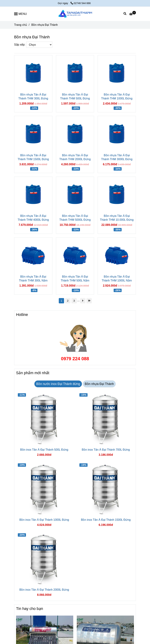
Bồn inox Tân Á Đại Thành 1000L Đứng (44, 520)
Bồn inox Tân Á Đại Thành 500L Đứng (44, 450)
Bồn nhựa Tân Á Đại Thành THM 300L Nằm (33, 279)
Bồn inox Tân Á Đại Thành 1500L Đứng (106, 520)
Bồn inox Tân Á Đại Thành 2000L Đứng (44, 590)
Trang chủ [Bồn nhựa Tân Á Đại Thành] (21, 25)
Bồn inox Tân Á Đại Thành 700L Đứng (106, 450)
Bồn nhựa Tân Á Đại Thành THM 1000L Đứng (117, 97)
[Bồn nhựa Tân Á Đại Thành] (133, 14)
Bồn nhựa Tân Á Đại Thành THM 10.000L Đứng (117, 218)
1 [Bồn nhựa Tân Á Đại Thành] (61, 301)
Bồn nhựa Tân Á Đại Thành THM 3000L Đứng (117, 157)
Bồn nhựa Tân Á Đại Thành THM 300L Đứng (33, 97)
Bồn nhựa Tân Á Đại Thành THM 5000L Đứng (75, 218)
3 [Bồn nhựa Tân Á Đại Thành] (74, 301)
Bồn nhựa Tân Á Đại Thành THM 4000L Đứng (33, 218)
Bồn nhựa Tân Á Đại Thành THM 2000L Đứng (75, 157)
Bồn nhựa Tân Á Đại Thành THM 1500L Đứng (33, 157)
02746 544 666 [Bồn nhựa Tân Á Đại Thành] (81, 3)
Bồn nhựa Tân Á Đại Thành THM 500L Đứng (75, 97)
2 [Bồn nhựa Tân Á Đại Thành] (68, 301)
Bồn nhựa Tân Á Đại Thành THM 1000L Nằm (117, 279)
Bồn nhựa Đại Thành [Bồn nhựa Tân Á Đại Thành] (99, 384)
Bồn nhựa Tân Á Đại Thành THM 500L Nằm (75, 279)
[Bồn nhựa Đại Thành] (75, 14)
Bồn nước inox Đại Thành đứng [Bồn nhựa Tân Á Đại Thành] (58, 384)
